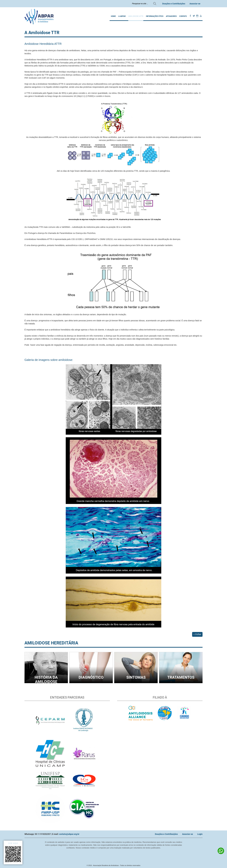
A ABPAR (122, 16)
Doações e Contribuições (174, 4)
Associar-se (195, 4)
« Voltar (197, 634)
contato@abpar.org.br (69, 834)
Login (200, 834)
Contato (183, 16)
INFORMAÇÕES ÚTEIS (155, 16)
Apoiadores (171, 16)
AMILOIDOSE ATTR (136, 16)
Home (113, 16)
